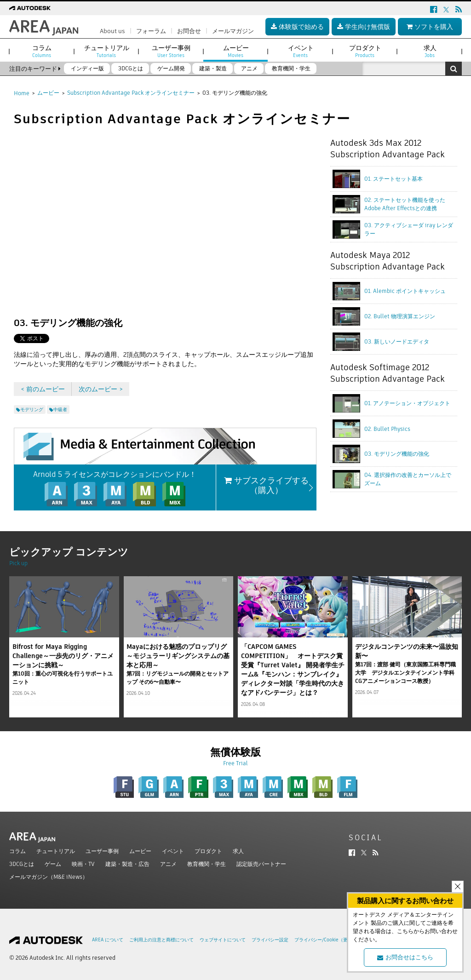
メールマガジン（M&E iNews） (49, 877)
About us (112, 31)
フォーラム (151, 31)
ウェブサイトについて (223, 940)
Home (22, 93)
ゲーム (53, 864)
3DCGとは (22, 864)
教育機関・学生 (207, 864)
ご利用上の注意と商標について (161, 940)
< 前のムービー (43, 389)
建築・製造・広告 (127, 864)
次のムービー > (101, 389)
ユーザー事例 (102, 851)
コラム (17, 851)
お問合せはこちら (405, 957)
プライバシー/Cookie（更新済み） (330, 940)
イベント (173, 851)
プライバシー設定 (270, 940)
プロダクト (208, 851)
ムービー (48, 93)
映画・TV (83, 864)
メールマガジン (233, 31)
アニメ (168, 864)
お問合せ (189, 31)
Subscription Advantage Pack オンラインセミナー (131, 93)
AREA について (108, 940)
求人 (238, 851)
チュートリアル (56, 851)
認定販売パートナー (261, 864)
